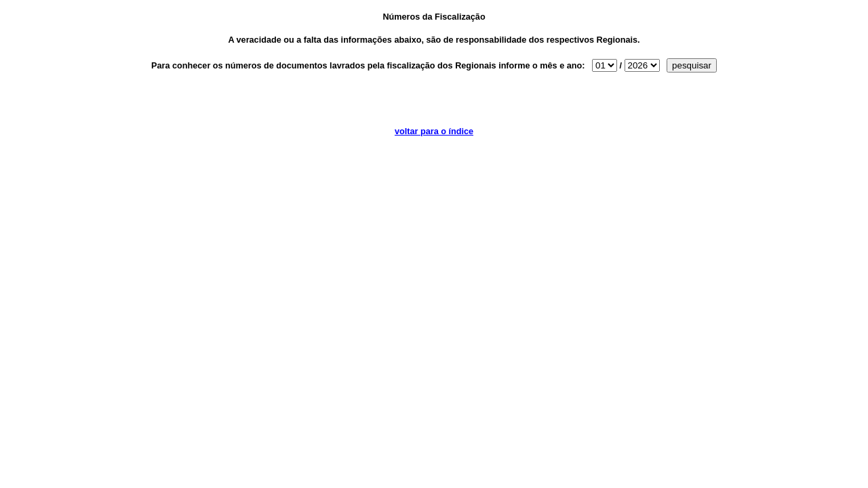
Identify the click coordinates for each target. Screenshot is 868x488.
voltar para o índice (434, 131)
